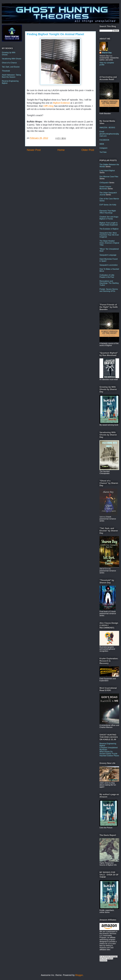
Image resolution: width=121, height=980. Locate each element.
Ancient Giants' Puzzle (108, 754)
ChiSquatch (104, 183)
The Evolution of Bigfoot (109, 229)
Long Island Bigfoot (107, 171)
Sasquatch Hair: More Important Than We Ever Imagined (109, 235)
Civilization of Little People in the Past (107, 276)
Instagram (103, 148)
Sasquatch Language (108, 255)
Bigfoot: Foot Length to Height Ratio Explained (109, 224)
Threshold (6, 71)
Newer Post (34, 150)
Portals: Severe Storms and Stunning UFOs (109, 290)
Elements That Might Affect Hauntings (108, 212)
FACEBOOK (104, 140)
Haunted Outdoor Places (109, 756)
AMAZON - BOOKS (107, 128)
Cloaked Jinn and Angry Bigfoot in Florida (109, 218)
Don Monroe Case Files (109, 177)
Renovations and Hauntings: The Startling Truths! (109, 283)
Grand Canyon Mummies (105, 188)
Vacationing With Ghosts (12, 59)
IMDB (102, 144)
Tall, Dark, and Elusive (11, 67)
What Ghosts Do (106, 752)
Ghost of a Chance (9, 63)
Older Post (88, 150)
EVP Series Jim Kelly (108, 205)
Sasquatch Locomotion (109, 265)
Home (61, 150)
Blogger (79, 975)
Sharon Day (107, 53)
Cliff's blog (48, 106)
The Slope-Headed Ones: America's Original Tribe (109, 243)
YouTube (103, 152)
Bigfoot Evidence (61, 103)
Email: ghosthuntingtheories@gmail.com (109, 134)
